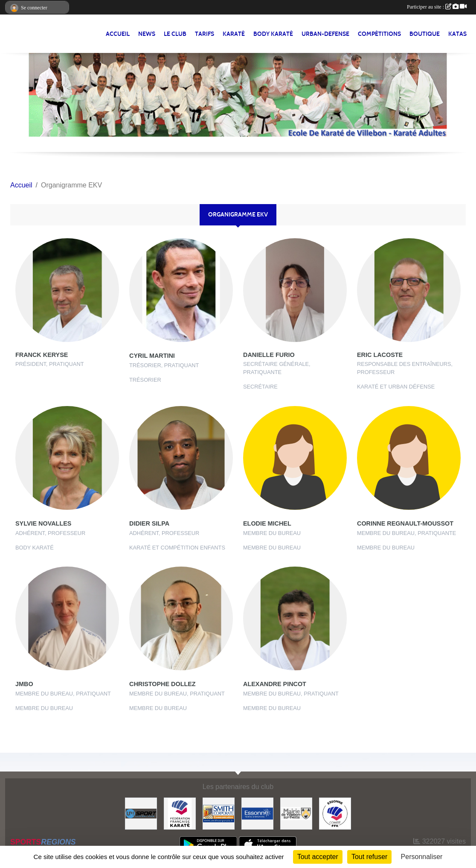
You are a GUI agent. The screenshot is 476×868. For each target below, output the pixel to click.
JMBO (24, 684)
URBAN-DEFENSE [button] (325, 34)
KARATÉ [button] (234, 34)
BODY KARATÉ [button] (273, 34)
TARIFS (205, 34)
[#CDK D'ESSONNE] (335, 813)
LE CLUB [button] (175, 34)
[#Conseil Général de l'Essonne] (257, 813)
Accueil (118, 34)
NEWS (147, 34)
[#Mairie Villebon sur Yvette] (296, 813)
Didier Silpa (149, 523)
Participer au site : (437, 7)
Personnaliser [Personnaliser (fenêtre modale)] (422, 857)
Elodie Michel (267, 523)
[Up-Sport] (141, 813)
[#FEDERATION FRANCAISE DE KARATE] (180, 813)
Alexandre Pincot (275, 684)
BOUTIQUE (425, 34)
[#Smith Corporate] (219, 813)
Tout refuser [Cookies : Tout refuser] (369, 857)
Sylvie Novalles (43, 523)
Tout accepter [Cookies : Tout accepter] (318, 857)
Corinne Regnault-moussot (405, 523)
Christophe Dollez (163, 684)
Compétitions (379, 34)
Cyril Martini (152, 356)
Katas (457, 34)
